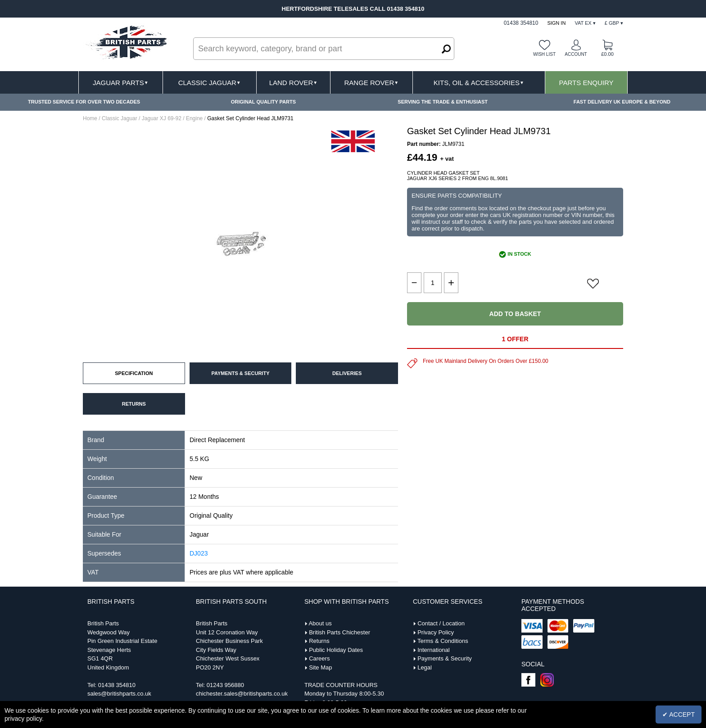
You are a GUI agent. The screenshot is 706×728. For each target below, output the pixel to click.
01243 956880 (225, 685)
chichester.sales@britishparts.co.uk (242, 694)
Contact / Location (441, 623)
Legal (425, 667)
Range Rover (371, 83)
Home (90, 118)
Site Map (320, 667)
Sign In (556, 23)
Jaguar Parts (121, 83)
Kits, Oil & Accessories (479, 83)
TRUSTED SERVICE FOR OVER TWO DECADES (84, 102)
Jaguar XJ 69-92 (162, 118)
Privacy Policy (436, 632)
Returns (319, 641)
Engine (194, 118)
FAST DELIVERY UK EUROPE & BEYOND (622, 102)
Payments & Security (445, 658)
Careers (319, 658)
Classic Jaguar (210, 83)
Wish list (544, 54)
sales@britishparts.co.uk (119, 694)
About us (320, 623)
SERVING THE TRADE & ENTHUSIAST (443, 102)
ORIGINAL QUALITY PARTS (263, 102)
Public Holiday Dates (336, 650)
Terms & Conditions (443, 641)
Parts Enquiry (586, 83)
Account (576, 54)
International (434, 650)
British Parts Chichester (339, 632)
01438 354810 (117, 685)
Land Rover (293, 83)
